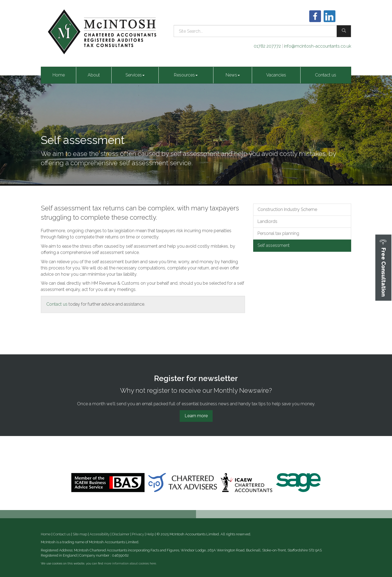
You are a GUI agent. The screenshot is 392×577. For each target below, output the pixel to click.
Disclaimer (121, 534)
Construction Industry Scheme (287, 209)
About (94, 75)
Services (135, 75)
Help (150, 534)
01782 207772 (267, 46)
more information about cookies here (130, 564)
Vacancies (276, 75)
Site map (80, 534)
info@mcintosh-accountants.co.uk (318, 46)
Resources (186, 75)
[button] (383, 268)
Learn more (196, 416)
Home (59, 75)
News (233, 75)
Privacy (138, 534)
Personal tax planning (278, 233)
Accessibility (100, 534)
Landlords (267, 221)
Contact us (326, 75)
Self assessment (274, 245)
